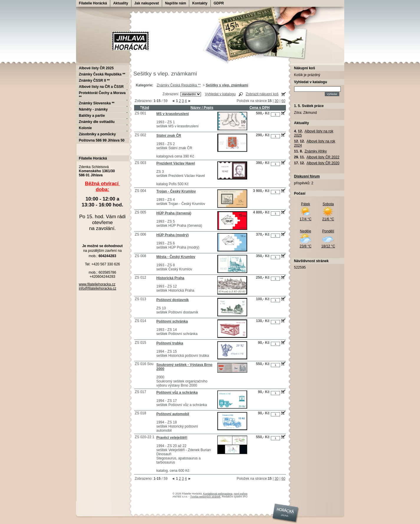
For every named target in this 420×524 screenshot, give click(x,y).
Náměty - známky (93, 109)
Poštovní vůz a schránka (177, 392)
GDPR (219, 3)
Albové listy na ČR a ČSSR (101, 87)
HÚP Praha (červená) (174, 213)
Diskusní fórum (307, 176)
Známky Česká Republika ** (178, 85)
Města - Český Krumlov (176, 257)
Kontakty (200, 3)
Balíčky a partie (92, 116)
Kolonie (85, 128)
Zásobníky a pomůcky (97, 134)
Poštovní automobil (173, 414)
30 (277, 101)
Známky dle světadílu (97, 122)
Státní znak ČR (169, 136)
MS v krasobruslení (173, 114)
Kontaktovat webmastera (218, 494)
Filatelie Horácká (93, 3)
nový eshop (241, 494)
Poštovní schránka (172, 321)
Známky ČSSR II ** (94, 81)
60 (283, 101)
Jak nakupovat (147, 3)
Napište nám (176, 3)
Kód (144, 108)
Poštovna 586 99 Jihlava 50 (102, 140)
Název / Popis (202, 108)
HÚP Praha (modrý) (173, 235)
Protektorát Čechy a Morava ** (102, 95)
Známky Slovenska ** (97, 103)
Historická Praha (171, 278)
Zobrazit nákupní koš (262, 94)
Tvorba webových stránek (205, 497)
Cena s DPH (260, 108)
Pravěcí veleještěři (172, 438)
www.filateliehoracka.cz (97, 284)
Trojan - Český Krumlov (176, 191)
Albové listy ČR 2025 (96, 68)
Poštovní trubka (170, 343)
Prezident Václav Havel (176, 163)
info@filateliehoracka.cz (98, 288)
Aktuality (121, 3)
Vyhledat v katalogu (220, 94)
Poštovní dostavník (173, 300)
